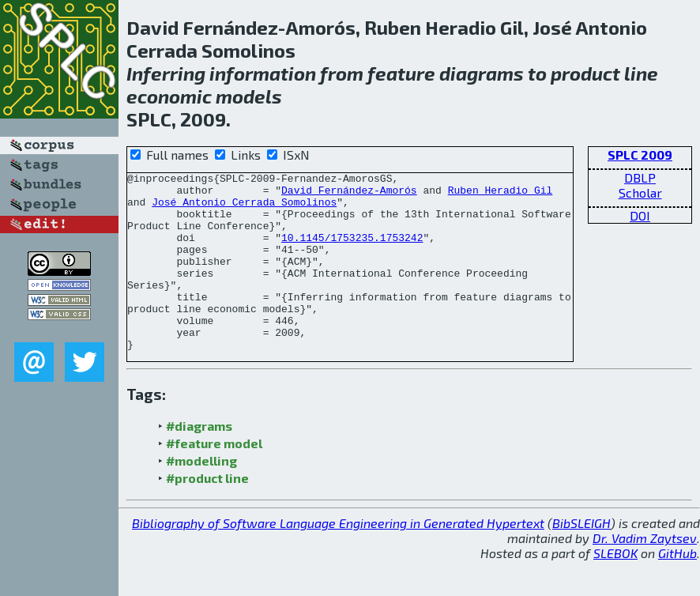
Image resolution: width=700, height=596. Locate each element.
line (641, 73)
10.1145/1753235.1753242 (352, 251)
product (585, 73)
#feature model (214, 479)
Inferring (166, 73)
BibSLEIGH (581, 558)
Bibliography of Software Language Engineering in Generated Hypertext (338, 558)
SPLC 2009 (640, 155)
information (263, 73)
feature (401, 73)
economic (169, 96)
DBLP (640, 177)
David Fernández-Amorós (349, 194)
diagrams (482, 73)
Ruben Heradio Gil (501, 194)
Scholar (640, 192)
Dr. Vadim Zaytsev (645, 573)
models (249, 96)
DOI (640, 215)
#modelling (201, 496)
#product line (207, 513)
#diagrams (199, 461)
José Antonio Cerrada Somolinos (244, 209)
